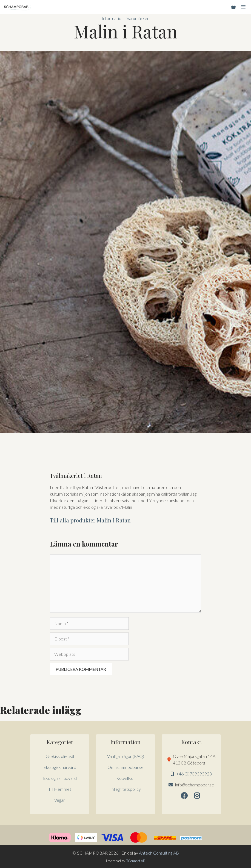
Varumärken (138, 18)
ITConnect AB (135, 861)
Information (113, 18)
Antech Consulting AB (159, 853)
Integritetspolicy (125, 789)
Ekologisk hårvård (60, 767)
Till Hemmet (60, 789)
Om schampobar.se (125, 767)
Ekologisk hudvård (60, 778)
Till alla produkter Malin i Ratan (90, 520)
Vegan (60, 800)
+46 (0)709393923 (194, 774)
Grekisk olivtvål (60, 756)
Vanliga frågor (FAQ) (126, 756)
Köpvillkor (126, 778)
